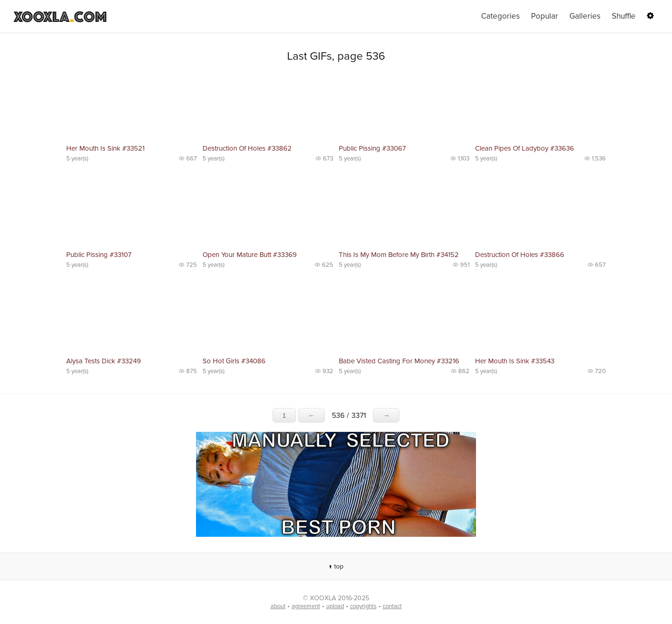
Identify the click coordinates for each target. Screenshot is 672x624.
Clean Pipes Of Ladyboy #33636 (525, 148)
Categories (500, 16)
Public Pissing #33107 (99, 255)
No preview (132, 107)
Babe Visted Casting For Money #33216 (399, 361)
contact (392, 606)
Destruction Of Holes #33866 (520, 255)
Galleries (585, 16)
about (278, 606)
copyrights (363, 606)
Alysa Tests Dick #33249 (104, 361)
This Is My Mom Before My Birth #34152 (399, 255)
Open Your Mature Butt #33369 (250, 255)
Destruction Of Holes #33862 (247, 148)
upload (335, 606)
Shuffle (624, 16)
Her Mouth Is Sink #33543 (515, 361)
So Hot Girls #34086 (234, 361)
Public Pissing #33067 (372, 148)
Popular (545, 16)
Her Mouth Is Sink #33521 (105, 148)
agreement (306, 606)
